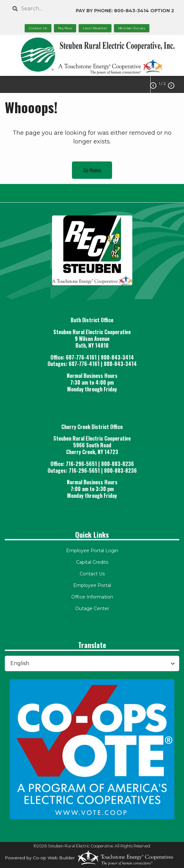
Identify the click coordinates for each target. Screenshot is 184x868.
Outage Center (92, 608)
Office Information (92, 597)
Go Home (92, 170)
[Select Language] (92, 663)
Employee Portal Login (92, 551)
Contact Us (92, 574)
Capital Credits (92, 562)
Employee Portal (92, 585)
